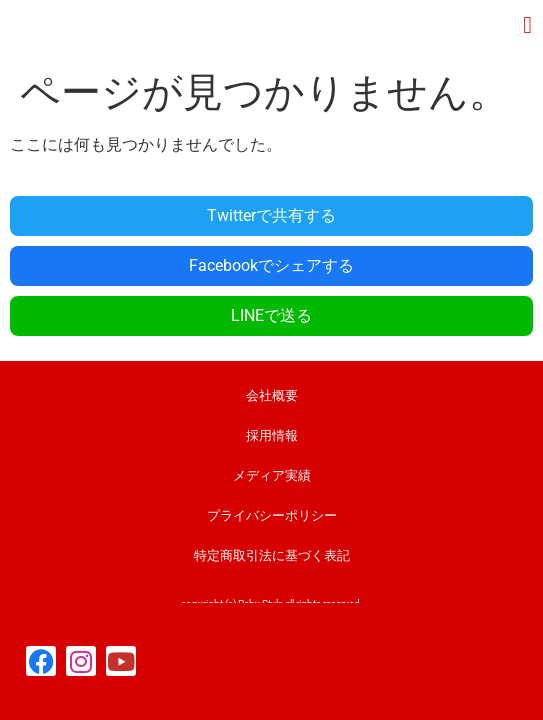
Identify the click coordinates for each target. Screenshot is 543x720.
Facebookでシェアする (271, 265)
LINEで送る (271, 315)
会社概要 (272, 395)
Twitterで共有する (271, 215)
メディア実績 (272, 475)
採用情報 (272, 435)
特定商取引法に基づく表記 (272, 555)
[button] (527, 25)
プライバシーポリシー (272, 515)
